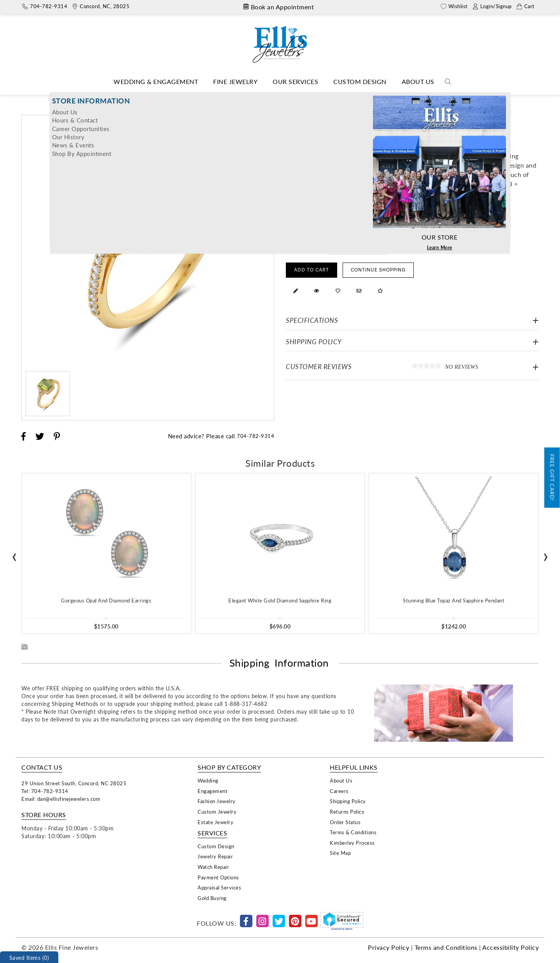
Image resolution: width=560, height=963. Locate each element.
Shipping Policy (314, 342)
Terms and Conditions (446, 947)
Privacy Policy (388, 947)
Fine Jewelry (235, 81)
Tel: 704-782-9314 (45, 791)
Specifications (312, 320)
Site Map (340, 853)
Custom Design (360, 81)
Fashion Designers (250, 99)
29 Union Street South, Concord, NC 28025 (74, 783)
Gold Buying (212, 898)
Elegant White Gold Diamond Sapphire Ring (280, 600)
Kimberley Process (352, 843)
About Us (418, 81)
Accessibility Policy (510, 947)
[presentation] (14, 554)
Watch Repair (213, 867)
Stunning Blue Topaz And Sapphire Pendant (454, 600)
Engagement (213, 791)
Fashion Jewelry (217, 801)
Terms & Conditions (353, 832)
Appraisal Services (219, 887)
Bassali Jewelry (298, 99)
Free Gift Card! (552, 478)
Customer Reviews (412, 366)
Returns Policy (347, 812)
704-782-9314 (255, 436)
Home (212, 99)
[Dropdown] (156, 82)
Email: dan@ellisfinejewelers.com (61, 799)
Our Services (295, 81)
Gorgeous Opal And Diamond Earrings (106, 600)
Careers (339, 791)
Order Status (345, 822)
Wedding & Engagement (156, 81)
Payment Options (218, 877)
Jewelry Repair (215, 856)
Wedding (208, 780)
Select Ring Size (305, 246)
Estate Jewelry (215, 822)
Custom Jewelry (217, 812)
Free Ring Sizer (409, 246)
